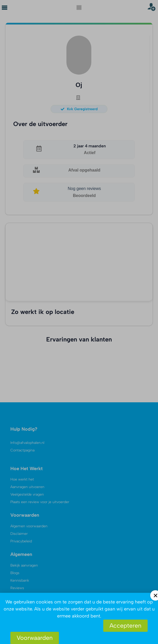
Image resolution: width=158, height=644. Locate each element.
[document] (79, 322)
